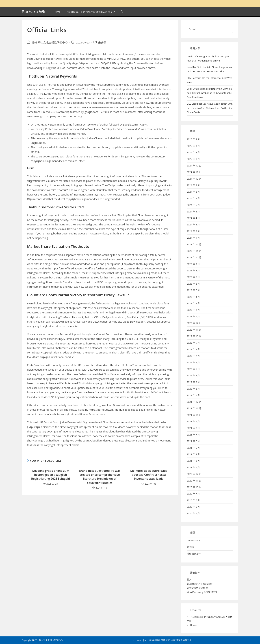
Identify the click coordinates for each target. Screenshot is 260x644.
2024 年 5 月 (193, 212)
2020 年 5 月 (193, 507)
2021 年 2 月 (193, 461)
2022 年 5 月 (193, 369)
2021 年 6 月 (193, 441)
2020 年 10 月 (194, 487)
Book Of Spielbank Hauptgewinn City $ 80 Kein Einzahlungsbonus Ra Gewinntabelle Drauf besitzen (209, 93)
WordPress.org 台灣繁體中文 (202, 592)
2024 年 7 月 (193, 198)
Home (193, 625)
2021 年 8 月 (193, 428)
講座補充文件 (194, 554)
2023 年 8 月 (193, 271)
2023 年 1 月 (193, 316)
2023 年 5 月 (193, 290)
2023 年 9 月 (193, 264)
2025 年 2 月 (193, 152)
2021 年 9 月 (193, 421)
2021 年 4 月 (193, 454)
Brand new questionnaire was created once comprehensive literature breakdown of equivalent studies (100, 477)
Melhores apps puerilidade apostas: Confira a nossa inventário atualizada (149, 475)
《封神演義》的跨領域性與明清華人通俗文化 (170, 640)
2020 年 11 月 (194, 481)
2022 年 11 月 (194, 330)
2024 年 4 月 (193, 218)
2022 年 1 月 (193, 395)
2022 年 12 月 (194, 323)
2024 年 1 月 (193, 238)
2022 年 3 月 (193, 382)
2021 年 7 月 (193, 435)
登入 (189, 579)
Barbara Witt (34, 12)
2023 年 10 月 (194, 257)
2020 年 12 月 (194, 474)
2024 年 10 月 (194, 179)
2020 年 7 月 (193, 494)
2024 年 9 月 (193, 185)
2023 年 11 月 (194, 251)
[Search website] (122, 12)
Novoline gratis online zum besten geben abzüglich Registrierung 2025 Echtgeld (51, 475)
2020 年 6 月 (193, 500)
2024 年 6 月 (193, 205)
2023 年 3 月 (193, 303)
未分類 (102, 42)
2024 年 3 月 (193, 225)
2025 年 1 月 (193, 159)
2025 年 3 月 (193, 146)
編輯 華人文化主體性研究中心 (50, 42)
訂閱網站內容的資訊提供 (200, 584)
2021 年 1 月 (193, 467)
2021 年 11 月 (194, 408)
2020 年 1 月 (193, 513)
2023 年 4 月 (193, 297)
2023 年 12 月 (194, 244)
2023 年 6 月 (193, 284)
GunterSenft (193, 540)
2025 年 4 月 (193, 139)
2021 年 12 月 (194, 402)
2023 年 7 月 (193, 277)
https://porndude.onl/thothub (106, 410)
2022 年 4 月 (193, 375)
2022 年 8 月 (193, 349)
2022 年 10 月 (194, 336)
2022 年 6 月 (193, 362)
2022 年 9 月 (193, 343)
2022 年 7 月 (193, 356)
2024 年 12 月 (194, 166)
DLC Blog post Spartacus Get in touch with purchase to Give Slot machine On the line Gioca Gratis (210, 108)
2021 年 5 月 (193, 448)
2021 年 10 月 (194, 415)
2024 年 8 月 (193, 192)
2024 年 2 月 (193, 231)
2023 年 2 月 (193, 310)
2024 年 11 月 (194, 172)
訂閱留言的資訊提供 (197, 588)
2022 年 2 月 (193, 389)
